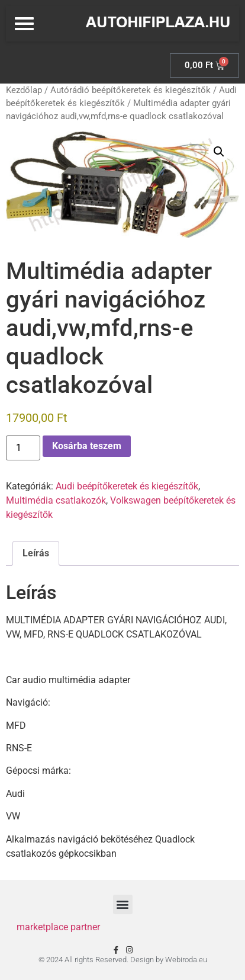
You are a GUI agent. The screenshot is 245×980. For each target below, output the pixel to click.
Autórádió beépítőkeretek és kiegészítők (130, 90)
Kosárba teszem (87, 446)
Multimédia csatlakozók (56, 500)
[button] (219, 152)
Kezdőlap (24, 90)
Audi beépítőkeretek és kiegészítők (127, 486)
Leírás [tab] (36, 553)
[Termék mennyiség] (23, 448)
